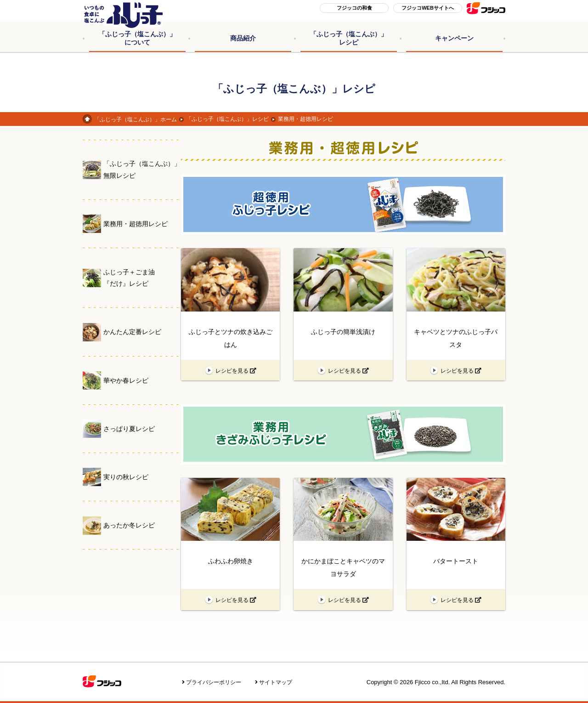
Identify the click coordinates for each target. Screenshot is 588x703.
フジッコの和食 (354, 8)
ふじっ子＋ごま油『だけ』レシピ (129, 278)
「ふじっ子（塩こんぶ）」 (136, 119)
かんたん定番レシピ (132, 332)
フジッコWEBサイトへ (428, 8)
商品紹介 (243, 38)
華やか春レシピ (126, 380)
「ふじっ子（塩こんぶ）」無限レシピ (142, 169)
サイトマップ (276, 682)
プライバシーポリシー (214, 682)
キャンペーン (454, 38)
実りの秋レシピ (126, 477)
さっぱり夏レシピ (129, 429)
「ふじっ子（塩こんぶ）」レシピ (349, 38)
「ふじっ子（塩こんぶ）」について (137, 38)
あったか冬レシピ (129, 525)
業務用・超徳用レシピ (136, 224)
